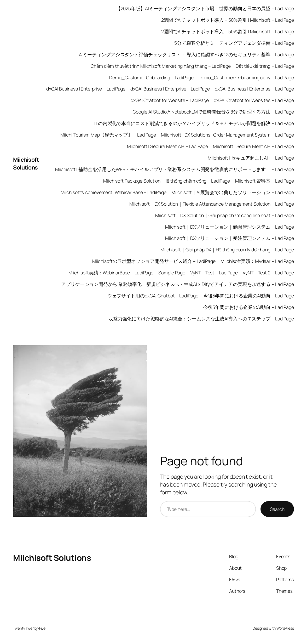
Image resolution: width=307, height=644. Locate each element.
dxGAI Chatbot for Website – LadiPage (170, 100)
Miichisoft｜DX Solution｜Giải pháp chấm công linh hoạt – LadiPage (225, 215)
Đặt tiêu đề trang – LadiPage (265, 66)
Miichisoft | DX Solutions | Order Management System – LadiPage (227, 135)
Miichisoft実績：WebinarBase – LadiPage (111, 273)
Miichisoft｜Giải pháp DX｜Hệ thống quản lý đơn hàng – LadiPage (227, 250)
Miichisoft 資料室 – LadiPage (265, 181)
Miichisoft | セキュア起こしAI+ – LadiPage (251, 158)
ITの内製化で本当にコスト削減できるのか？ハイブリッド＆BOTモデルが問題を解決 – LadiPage (194, 123)
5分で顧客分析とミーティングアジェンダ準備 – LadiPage (234, 43)
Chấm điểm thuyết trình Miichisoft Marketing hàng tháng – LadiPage (161, 66)
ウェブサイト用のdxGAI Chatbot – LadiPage (153, 296)
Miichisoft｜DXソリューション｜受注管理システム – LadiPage (230, 238)
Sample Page (172, 273)
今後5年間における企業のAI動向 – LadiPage (249, 296)
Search (277, 509)
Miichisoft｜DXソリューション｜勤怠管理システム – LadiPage (230, 227)
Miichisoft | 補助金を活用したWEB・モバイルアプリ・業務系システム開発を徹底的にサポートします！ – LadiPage (175, 169)
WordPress (285, 628)
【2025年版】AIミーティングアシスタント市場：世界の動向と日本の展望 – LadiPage (205, 8)
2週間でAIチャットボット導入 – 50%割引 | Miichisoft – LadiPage (228, 20)
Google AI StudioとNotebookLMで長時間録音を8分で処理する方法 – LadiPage (213, 112)
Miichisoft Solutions (26, 163)
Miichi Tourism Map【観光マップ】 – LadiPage (108, 135)
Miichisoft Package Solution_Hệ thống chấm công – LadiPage (167, 181)
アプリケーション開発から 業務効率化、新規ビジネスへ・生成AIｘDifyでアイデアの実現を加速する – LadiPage (178, 284)
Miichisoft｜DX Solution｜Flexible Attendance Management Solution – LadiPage (212, 204)
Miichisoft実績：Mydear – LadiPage (257, 261)
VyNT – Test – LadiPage (214, 273)
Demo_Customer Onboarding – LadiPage (151, 77)
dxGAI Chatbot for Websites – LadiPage (254, 100)
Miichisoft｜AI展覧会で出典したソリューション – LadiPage (233, 192)
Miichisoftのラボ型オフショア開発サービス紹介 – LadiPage (154, 261)
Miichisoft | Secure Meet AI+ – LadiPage (167, 146)
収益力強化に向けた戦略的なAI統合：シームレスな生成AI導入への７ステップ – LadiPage (201, 319)
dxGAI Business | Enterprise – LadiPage (86, 89)
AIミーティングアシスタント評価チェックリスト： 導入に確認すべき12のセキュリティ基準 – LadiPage (187, 54)
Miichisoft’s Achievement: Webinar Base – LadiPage (114, 192)
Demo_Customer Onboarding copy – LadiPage (246, 77)
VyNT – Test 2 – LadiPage (268, 273)
